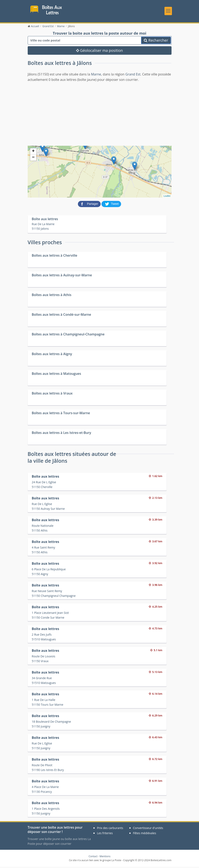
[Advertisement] (100, 115)
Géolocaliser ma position (99, 52)
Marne (96, 75)
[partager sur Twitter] (111, 205)
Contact (93, 858)
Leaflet (167, 197)
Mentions (105, 858)
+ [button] (33, 153)
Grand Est (133, 75)
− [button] (33, 159)
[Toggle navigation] (168, 11)
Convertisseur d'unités (148, 829)
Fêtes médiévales (145, 834)
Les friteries (105, 834)
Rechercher (156, 42)
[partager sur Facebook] (90, 205)
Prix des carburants (110, 829)
